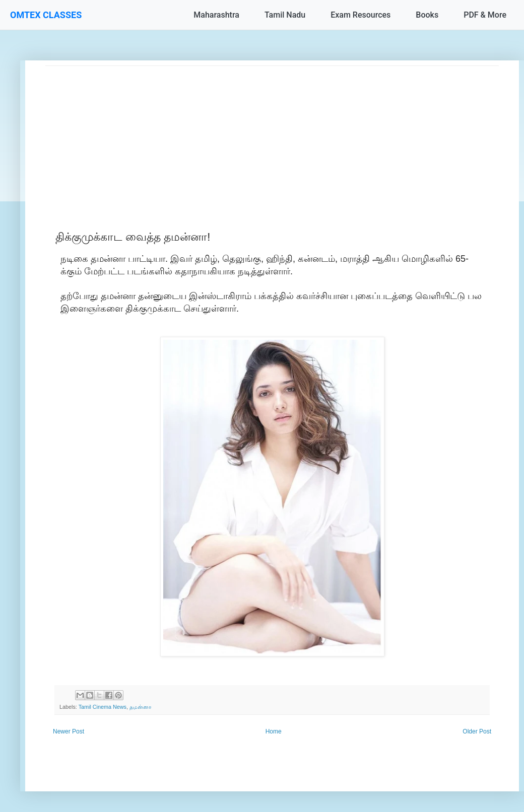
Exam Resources (361, 15)
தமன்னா (141, 707)
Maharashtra (216, 15)
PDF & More (485, 15)
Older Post (477, 731)
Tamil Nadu (285, 15)
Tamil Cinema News (103, 707)
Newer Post (69, 731)
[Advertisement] (272, 136)
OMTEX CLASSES (46, 15)
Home (274, 731)
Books (427, 15)
